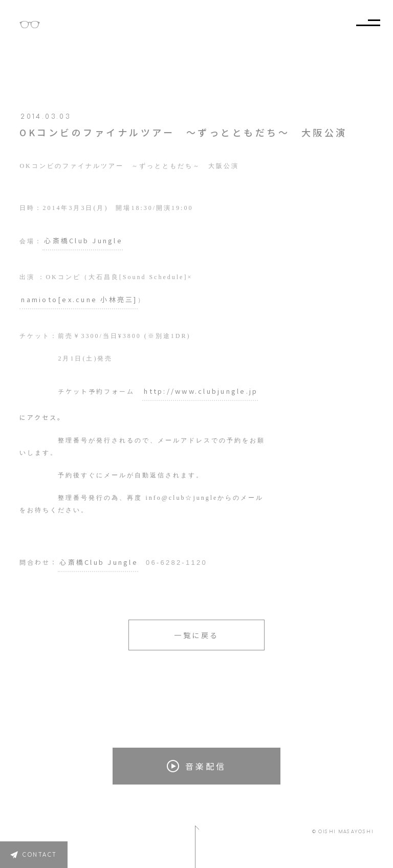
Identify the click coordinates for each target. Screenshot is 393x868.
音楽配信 (196, 766)
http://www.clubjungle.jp (201, 391)
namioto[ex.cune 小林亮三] (79, 299)
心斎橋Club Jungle (83, 240)
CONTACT (40, 855)
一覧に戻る (196, 635)
